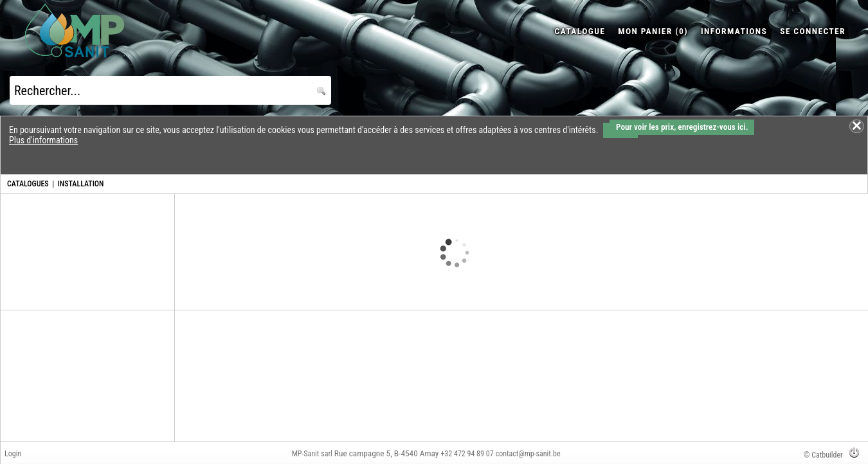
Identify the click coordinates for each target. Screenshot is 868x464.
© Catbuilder (823, 455)
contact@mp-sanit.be (528, 454)
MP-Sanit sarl (312, 454)
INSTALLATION (81, 184)
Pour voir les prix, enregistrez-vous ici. (682, 127)
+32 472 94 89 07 (467, 454)
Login (13, 454)
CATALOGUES (28, 184)
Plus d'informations (43, 140)
